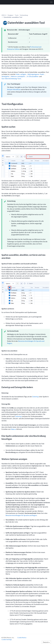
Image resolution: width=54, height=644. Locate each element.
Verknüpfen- (6, 76)
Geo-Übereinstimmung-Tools (11, 79)
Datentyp (35, 397)
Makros (13, 429)
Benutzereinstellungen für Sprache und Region (21, 515)
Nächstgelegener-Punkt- (36, 74)
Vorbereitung (24, 15)
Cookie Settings (7, 639)
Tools (17, 15)
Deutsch (46, 642)
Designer (10, 15)
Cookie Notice (22, 638)
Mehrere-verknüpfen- (18, 76)
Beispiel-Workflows (14, 89)
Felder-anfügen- (21, 74)
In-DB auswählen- (33, 76)
